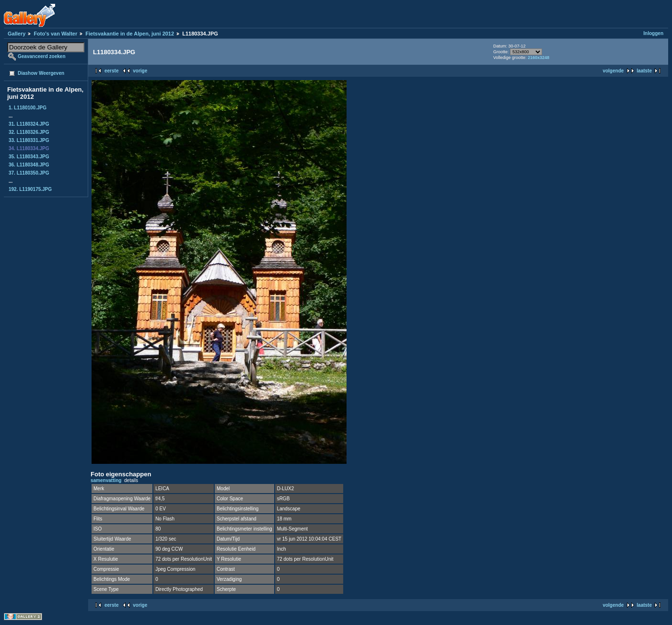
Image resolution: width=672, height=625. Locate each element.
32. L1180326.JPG (29, 132)
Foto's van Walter (55, 34)
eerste (111, 71)
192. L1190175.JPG (30, 189)
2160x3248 (539, 58)
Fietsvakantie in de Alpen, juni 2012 (130, 34)
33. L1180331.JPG (29, 140)
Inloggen (653, 33)
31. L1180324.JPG (29, 124)
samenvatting (106, 480)
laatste (644, 71)
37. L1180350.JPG (29, 173)
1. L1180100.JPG (28, 108)
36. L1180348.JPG (29, 165)
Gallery (17, 34)
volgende (613, 71)
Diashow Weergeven (41, 73)
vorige (140, 71)
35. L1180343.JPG (29, 157)
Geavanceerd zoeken (42, 56)
